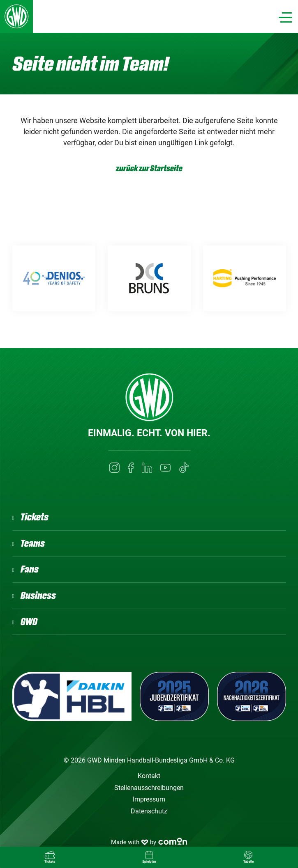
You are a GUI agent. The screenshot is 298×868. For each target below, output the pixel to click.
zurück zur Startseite (149, 168)
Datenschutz (149, 811)
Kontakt (149, 776)
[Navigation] (285, 17)
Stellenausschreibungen (149, 788)
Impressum (149, 799)
